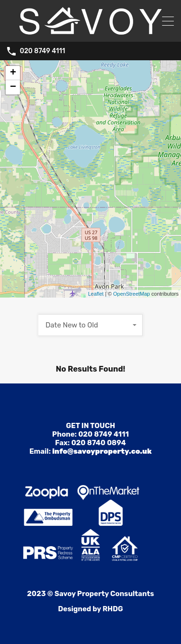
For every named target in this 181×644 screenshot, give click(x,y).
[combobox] (90, 325)
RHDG (113, 609)
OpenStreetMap (132, 294)
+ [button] (13, 73)
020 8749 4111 (43, 51)
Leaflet (96, 294)
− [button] (13, 87)
